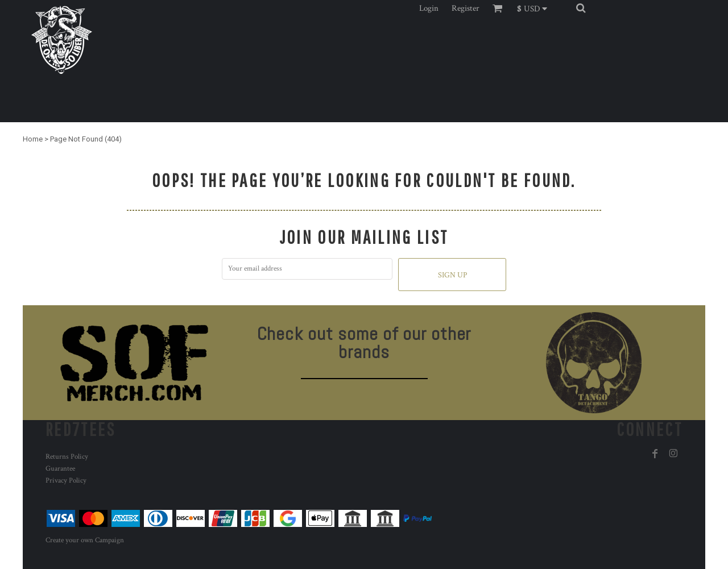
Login (429, 8)
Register (466, 8)
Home (33, 139)
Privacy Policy (66, 481)
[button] (535, 8)
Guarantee (60, 469)
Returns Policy (67, 457)
